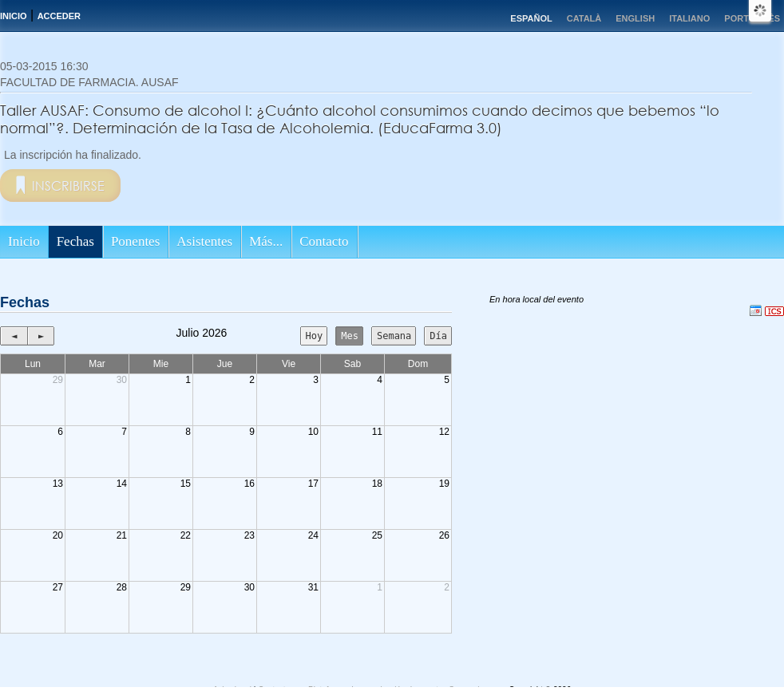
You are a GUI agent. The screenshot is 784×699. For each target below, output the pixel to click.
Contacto (324, 241)
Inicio (14, 16)
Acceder (59, 16)
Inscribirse (68, 186)
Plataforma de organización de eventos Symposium (400, 690)
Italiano (689, 18)
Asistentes (204, 241)
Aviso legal (234, 690)
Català (584, 18)
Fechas (75, 241)
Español (531, 18)
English (635, 18)
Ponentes (135, 241)
